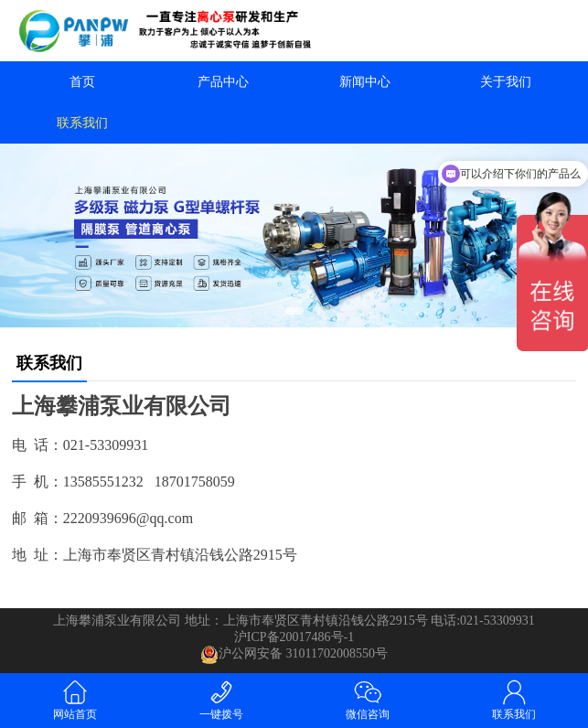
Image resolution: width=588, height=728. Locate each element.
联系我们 (82, 123)
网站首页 (75, 699)
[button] (294, 311)
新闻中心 (365, 82)
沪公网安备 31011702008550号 (294, 655)
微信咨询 (368, 699)
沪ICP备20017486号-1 (294, 637)
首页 (82, 82)
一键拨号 (221, 699)
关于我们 (506, 82)
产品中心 (223, 82)
